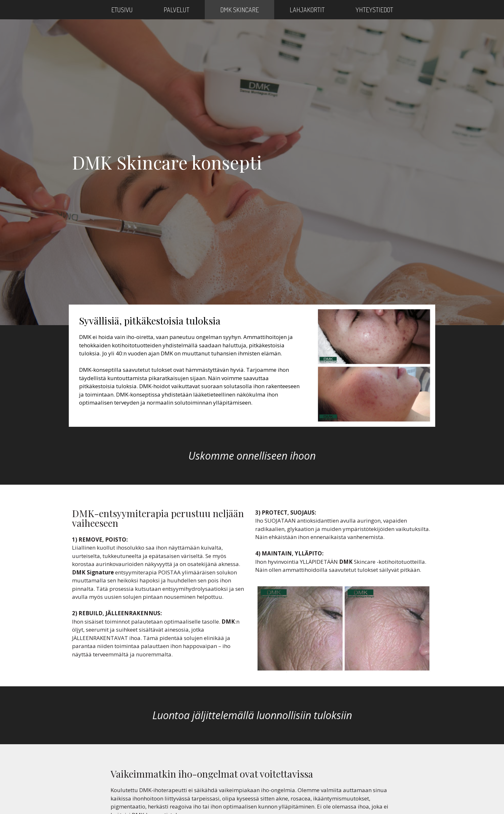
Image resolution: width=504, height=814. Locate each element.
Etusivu (122, 10)
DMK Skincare (239, 10)
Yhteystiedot (374, 10)
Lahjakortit (307, 10)
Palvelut (176, 10)
